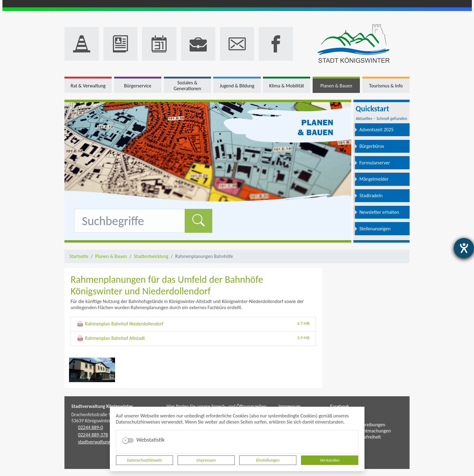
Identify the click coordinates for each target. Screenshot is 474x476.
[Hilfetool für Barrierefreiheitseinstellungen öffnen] (464, 248)
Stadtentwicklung (151, 256)
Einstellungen (268, 460)
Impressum (206, 460)
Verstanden (329, 460)
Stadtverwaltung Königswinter (102, 406)
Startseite (79, 256)
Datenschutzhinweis (145, 460)
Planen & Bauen (111, 256)
